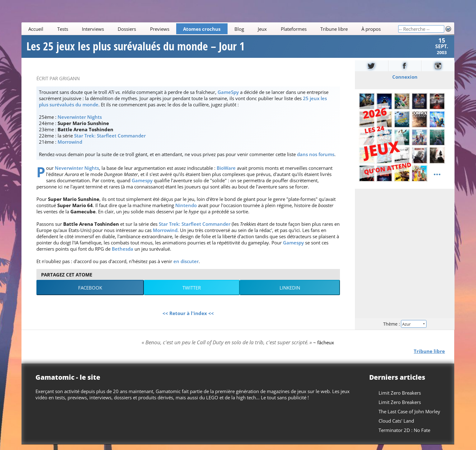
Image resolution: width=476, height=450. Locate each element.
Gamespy (142, 186)
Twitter (192, 293)
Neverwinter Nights (80, 122)
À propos (371, 29)
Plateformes (294, 29)
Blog (239, 29)
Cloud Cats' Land (397, 426)
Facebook (90, 293)
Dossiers (127, 29)
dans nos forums (316, 160)
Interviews (93, 29)
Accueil (36, 29)
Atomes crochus (202, 29)
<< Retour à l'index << (188, 318)
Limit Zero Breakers (400, 398)
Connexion (405, 82)
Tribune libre (334, 29)
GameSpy (228, 97)
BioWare (226, 173)
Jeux (263, 29)
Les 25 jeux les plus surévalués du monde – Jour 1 (136, 49)
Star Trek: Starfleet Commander (110, 141)
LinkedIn (290, 293)
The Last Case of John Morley (410, 417)
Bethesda (123, 254)
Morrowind (70, 147)
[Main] (210, 29)
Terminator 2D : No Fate (405, 436)
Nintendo (186, 211)
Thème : (405, 329)
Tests (63, 29)
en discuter (186, 267)
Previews (160, 29)
